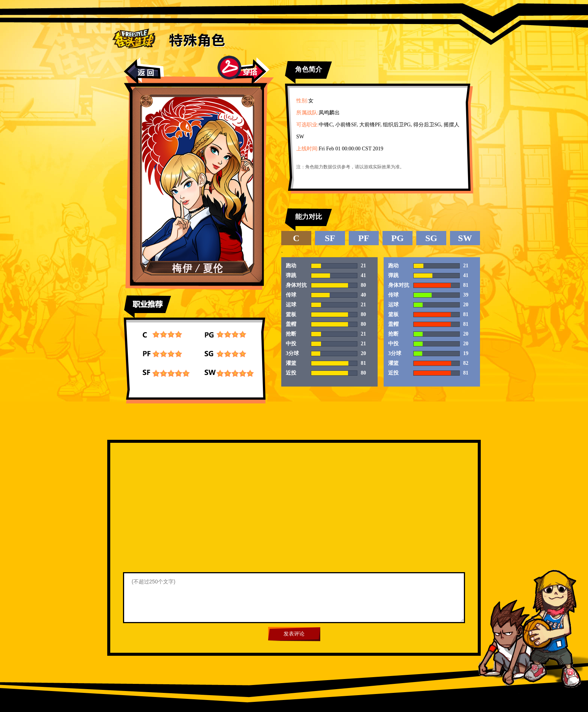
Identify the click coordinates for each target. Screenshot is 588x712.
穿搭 (244, 70)
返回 (144, 71)
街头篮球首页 (134, 38)
